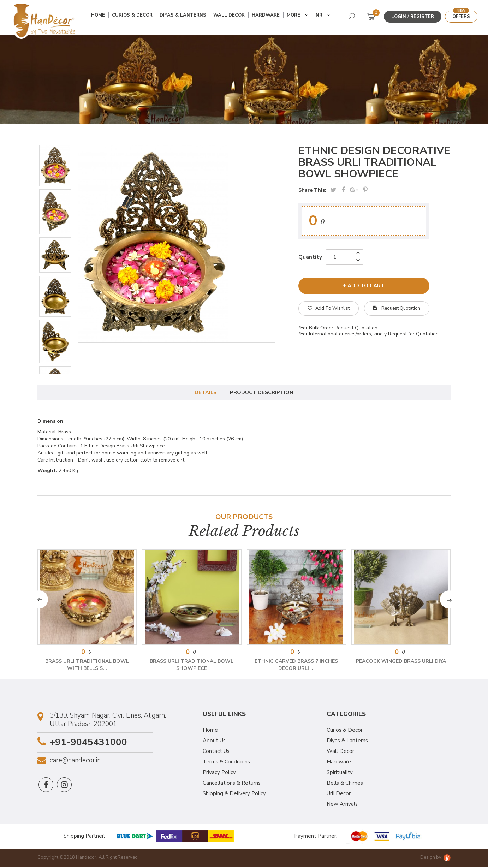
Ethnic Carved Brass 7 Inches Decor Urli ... (296, 666)
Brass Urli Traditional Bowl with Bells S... (87, 666)
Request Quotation (397, 308)
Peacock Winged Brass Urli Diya (401, 663)
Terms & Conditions (226, 763)
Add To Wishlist (329, 308)
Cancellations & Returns (232, 784)
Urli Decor (339, 795)
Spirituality (340, 774)
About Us (214, 742)
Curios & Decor (135, 17)
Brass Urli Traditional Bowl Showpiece (192, 666)
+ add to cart (364, 285)
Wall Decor (231, 17)
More (296, 17)
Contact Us (216, 753)
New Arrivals (342, 805)
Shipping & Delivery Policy (234, 795)
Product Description (263, 393)
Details (204, 393)
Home (100, 17)
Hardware (268, 17)
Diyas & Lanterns (185, 17)
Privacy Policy (219, 774)
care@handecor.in (75, 762)
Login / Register (413, 17)
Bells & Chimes (345, 784)
